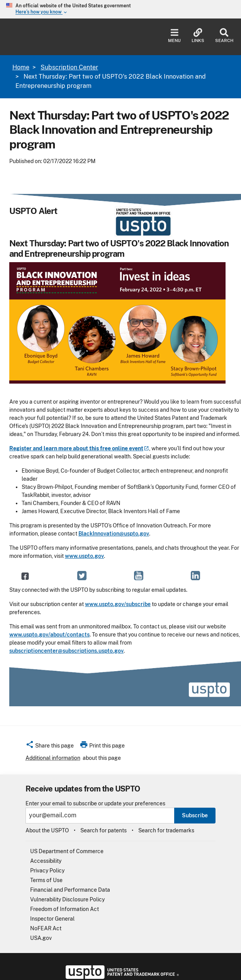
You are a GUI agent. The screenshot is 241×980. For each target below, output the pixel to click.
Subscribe (195, 815)
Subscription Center (69, 67)
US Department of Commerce (67, 851)
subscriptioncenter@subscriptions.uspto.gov (66, 651)
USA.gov (41, 938)
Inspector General (52, 919)
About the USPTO (47, 830)
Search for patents (104, 830)
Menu (174, 36)
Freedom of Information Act (64, 909)
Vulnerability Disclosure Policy (67, 899)
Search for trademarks (166, 830)
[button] (50, 747)
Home (21, 67)
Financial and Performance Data (70, 890)
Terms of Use (46, 880)
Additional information (53, 758)
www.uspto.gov (84, 556)
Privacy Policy (47, 871)
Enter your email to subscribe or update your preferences (95, 804)
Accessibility (46, 861)
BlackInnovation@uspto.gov (114, 534)
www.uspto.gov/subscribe (118, 604)
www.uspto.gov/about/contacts (49, 635)
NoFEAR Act (46, 928)
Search (224, 36)
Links (198, 36)
